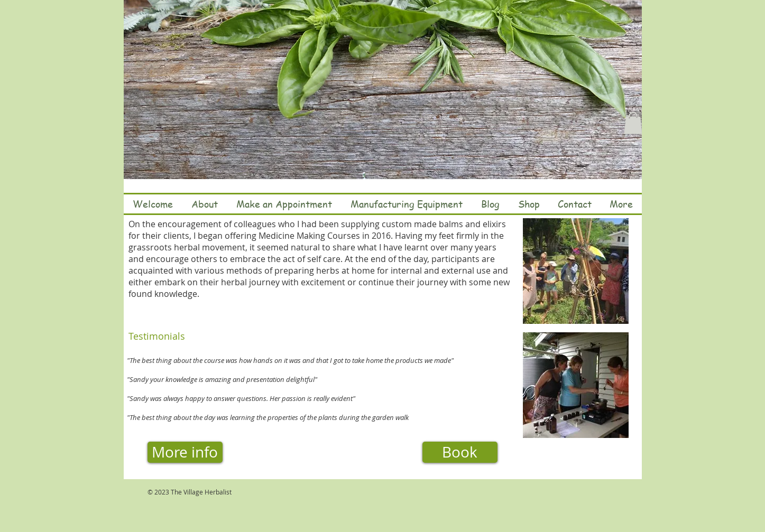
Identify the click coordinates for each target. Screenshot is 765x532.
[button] (633, 123)
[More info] (185, 452)
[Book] (460, 452)
